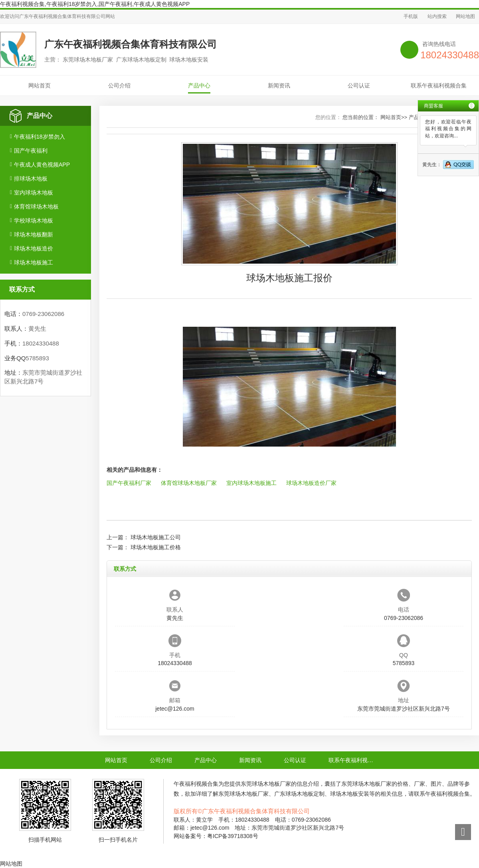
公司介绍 (119, 85)
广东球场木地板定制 (299, 794)
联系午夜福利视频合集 (439, 85)
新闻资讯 (279, 85)
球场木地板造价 (34, 248)
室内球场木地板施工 (251, 483)
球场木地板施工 (34, 262)
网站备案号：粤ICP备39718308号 (216, 836)
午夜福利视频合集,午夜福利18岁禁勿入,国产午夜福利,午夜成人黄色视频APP (95, 4)
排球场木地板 (31, 179)
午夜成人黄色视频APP (42, 165)
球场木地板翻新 (34, 234)
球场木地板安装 (350, 794)
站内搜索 (437, 16)
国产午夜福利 (31, 151)
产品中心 (199, 85)
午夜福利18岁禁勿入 (40, 137)
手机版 (411, 16)
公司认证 (359, 85)
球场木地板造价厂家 (311, 483)
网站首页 (40, 85)
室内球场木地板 (34, 193)
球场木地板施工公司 (156, 537)
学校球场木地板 (34, 220)
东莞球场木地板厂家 (266, 784)
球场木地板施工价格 (156, 547)
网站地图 (465, 16)
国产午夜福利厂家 (129, 483)
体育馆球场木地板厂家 (189, 483)
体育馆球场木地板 (36, 207)
